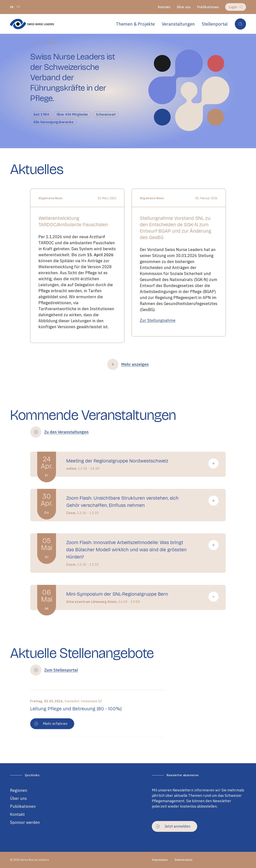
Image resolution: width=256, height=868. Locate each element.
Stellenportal (215, 24)
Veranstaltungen (178, 24)
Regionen (19, 790)
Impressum (160, 860)
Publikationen (208, 7)
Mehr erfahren (51, 745)
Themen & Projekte (135, 24)
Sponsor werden (25, 822)
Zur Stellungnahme (158, 331)
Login (236, 7)
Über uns (184, 7)
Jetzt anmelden (173, 826)
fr (18, 7)
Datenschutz (184, 860)
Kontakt (164, 7)
